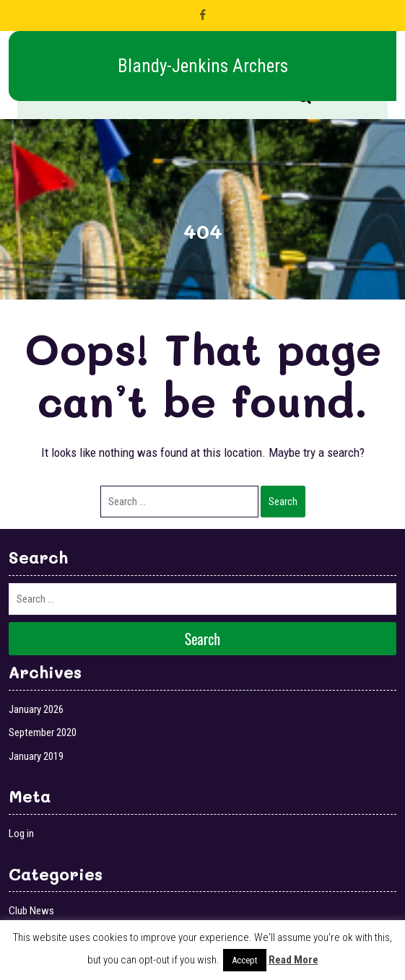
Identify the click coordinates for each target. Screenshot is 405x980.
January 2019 (36, 756)
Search (283, 502)
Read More (293, 960)
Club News (31, 911)
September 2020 (43, 732)
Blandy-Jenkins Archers (203, 66)
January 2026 (36, 709)
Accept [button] (245, 960)
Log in (21, 834)
